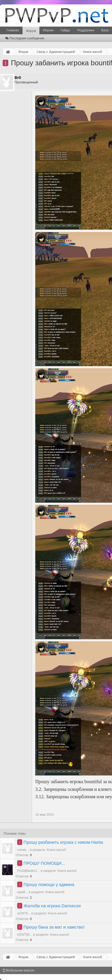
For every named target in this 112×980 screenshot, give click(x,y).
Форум (31, 31)
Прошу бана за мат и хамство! (54, 927)
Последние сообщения (25, 38)
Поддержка (85, 30)
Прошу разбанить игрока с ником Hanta (63, 842)
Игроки (48, 30)
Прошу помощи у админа (49, 885)
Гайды (65, 30)
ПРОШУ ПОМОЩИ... (44, 863)
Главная (13, 30)
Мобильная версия (19, 970)
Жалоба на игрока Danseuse (52, 906)
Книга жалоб (56, 850)
